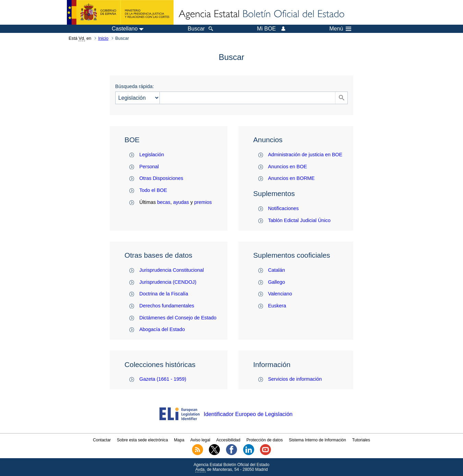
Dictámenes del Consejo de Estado (178, 318)
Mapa (179, 440)
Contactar (102, 440)
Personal (149, 167)
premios (203, 202)
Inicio (103, 38)
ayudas (181, 202)
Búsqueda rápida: (135, 86)
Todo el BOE (153, 190)
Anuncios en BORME (291, 178)
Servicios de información (295, 379)
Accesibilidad (228, 440)
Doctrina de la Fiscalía (164, 294)
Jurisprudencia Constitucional (171, 270)
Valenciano (280, 294)
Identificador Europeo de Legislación (248, 414)
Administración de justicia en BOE (305, 155)
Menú (340, 29)
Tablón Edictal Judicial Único (299, 220)
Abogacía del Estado (162, 329)
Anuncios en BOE (287, 167)
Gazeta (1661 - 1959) (163, 379)
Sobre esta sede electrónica (143, 440)
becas (164, 202)
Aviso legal (200, 440)
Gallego (276, 282)
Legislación (152, 155)
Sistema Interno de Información (317, 440)
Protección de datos (264, 440)
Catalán (276, 270)
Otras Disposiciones (161, 178)
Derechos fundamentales (167, 306)
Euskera (277, 306)
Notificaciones (283, 208)
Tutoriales (361, 440)
